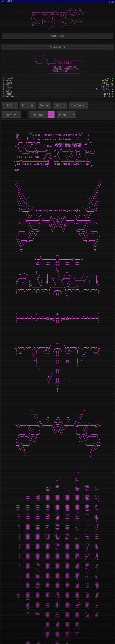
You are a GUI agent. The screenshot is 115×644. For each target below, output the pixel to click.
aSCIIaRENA (7, 2)
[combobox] (66, 115)
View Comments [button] (79, 106)
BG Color (11, 115)
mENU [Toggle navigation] (112, 2)
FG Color (39, 115)
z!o (111, 92)
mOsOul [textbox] (63, 115)
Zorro (110, 78)
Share (59, 106)
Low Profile (107, 80)
